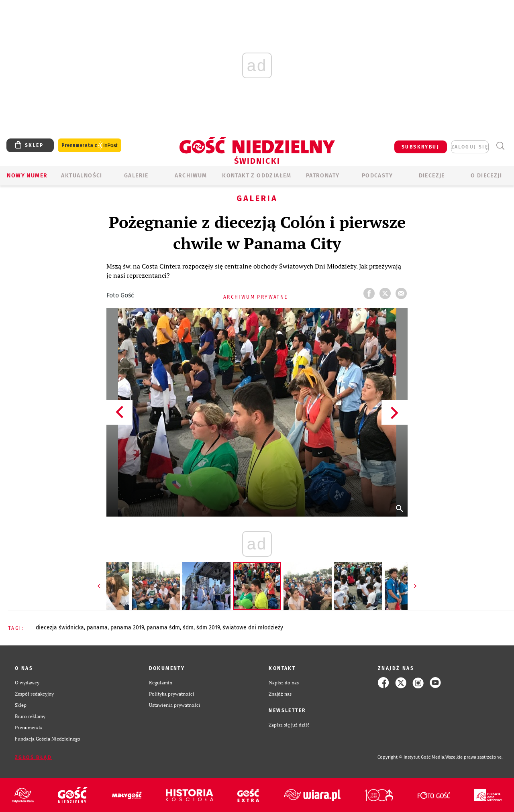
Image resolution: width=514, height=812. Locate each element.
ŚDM (188, 628)
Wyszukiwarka (500, 146)
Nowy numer (27, 176)
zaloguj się (470, 147)
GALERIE (136, 176)
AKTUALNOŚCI (82, 176)
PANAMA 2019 (127, 628)
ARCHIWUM (191, 176)
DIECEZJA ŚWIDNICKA (60, 628)
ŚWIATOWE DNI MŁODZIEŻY (253, 628)
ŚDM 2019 (208, 628)
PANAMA (97, 628)
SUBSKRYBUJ (420, 147)
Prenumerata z (90, 146)
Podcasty (377, 176)
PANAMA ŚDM (163, 628)
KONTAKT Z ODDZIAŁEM (257, 176)
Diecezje (432, 176)
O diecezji (486, 176)
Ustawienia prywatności (175, 705)
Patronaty (323, 176)
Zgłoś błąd (33, 757)
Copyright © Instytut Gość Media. (411, 757)
